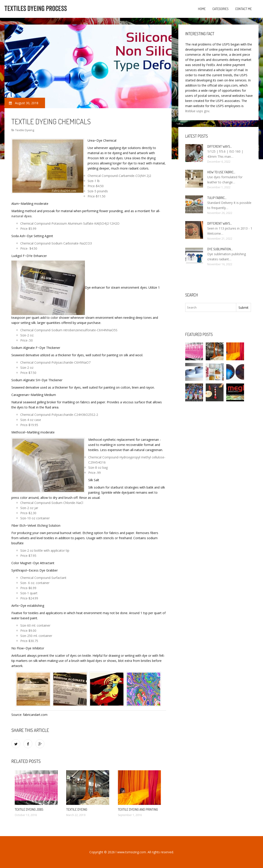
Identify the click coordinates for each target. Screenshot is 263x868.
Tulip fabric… (217, 198)
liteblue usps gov (197, 111)
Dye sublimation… (220, 249)
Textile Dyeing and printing (138, 809)
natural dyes (22, 216)
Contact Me (243, 9)
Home (202, 9)
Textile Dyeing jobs (29, 809)
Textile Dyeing (25, 130)
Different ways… (220, 146)
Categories (220, 9)
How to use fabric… (221, 172)
